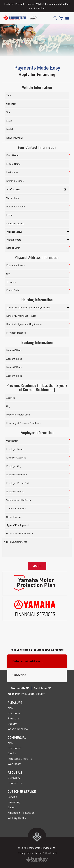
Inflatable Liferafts (20, 759)
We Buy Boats (17, 818)
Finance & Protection (21, 813)
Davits (12, 753)
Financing (14, 802)
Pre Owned (15, 713)
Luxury (12, 724)
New (10, 708)
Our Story (14, 778)
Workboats (15, 764)
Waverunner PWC (19, 729)
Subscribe (19, 675)
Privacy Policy (25, 853)
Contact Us (15, 783)
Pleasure (13, 718)
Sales (11, 807)
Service (12, 797)
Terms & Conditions (46, 853)
